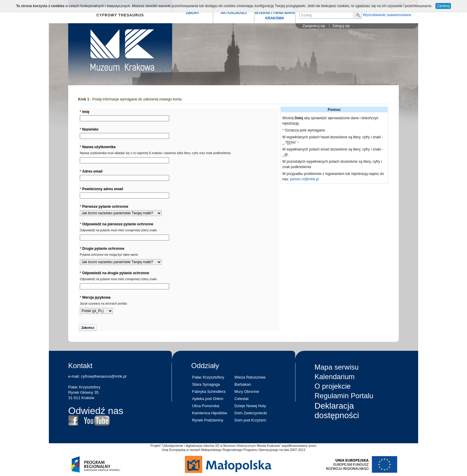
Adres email (92, 171)
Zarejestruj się (314, 26)
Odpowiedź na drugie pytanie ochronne (116, 273)
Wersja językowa (96, 297)
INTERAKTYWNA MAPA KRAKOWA (275, 15)
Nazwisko (90, 129)
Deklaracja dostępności (337, 411)
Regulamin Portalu (344, 396)
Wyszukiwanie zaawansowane (387, 15)
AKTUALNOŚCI (234, 13)
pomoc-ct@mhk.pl (305, 179)
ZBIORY (193, 13)
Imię (86, 112)
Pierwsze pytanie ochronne (105, 207)
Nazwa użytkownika (99, 147)
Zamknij (443, 6)
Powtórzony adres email (103, 189)
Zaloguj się (341, 26)
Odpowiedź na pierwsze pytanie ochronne (118, 224)
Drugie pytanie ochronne (103, 249)
